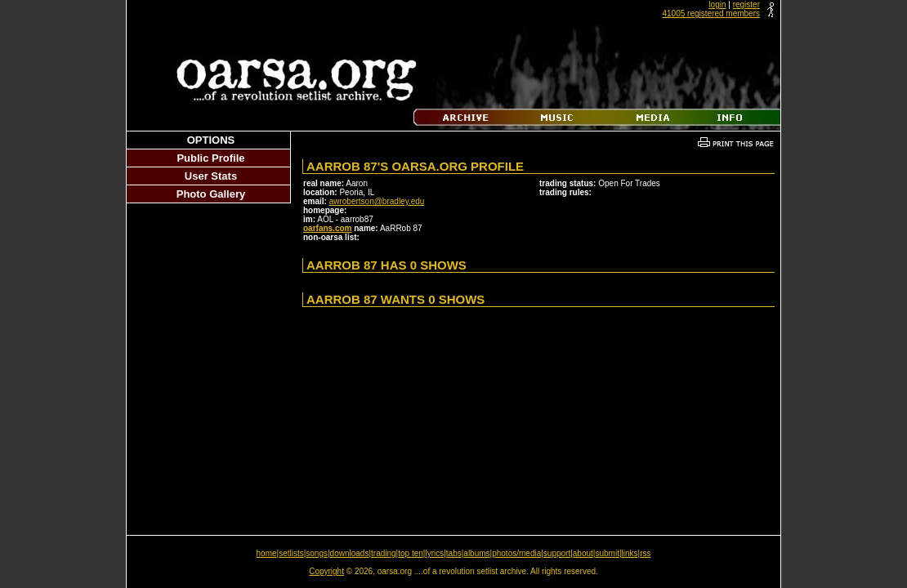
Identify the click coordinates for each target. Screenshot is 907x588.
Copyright (326, 571)
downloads (350, 553)
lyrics (434, 553)
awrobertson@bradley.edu (377, 201)
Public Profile (210, 158)
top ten (411, 553)
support (557, 553)
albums (476, 553)
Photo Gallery (211, 194)
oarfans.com (327, 228)
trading (384, 553)
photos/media (516, 553)
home (267, 553)
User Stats (211, 176)
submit (607, 553)
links (630, 553)
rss (645, 553)
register (746, 4)
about (583, 553)
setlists (291, 553)
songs (317, 553)
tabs (454, 553)
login (717, 4)
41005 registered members (711, 13)
